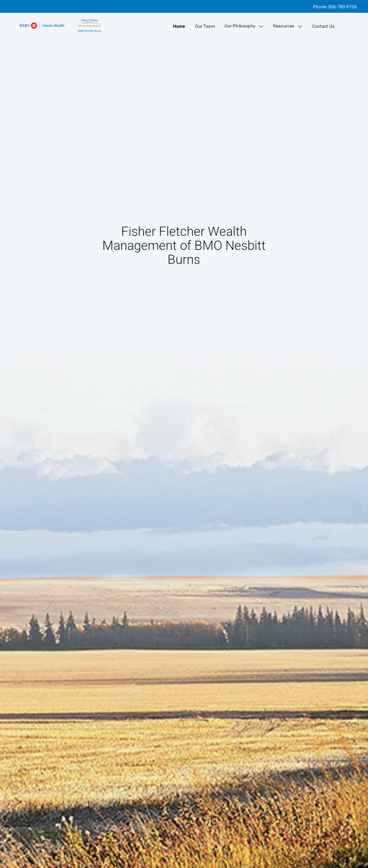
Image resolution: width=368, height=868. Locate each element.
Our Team (205, 26)
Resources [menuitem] (288, 26)
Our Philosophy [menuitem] (244, 26)
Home (179, 26)
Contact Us (323, 26)
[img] (184, 434)
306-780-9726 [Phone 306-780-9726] (342, 7)
